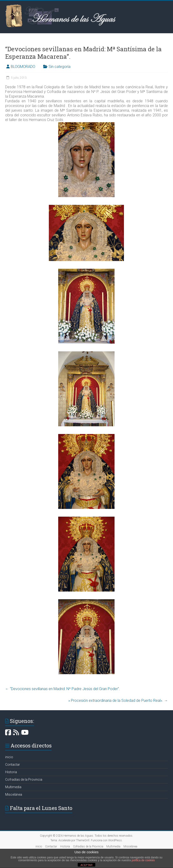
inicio (9, 757)
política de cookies (143, 860)
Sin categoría (60, 67)
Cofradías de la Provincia (24, 780)
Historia (11, 772)
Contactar (13, 765)
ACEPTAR (86, 865)
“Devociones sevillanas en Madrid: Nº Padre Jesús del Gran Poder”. (63, 689)
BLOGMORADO (23, 67)
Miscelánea (14, 794)
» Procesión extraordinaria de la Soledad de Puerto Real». (118, 701)
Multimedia (13, 787)
